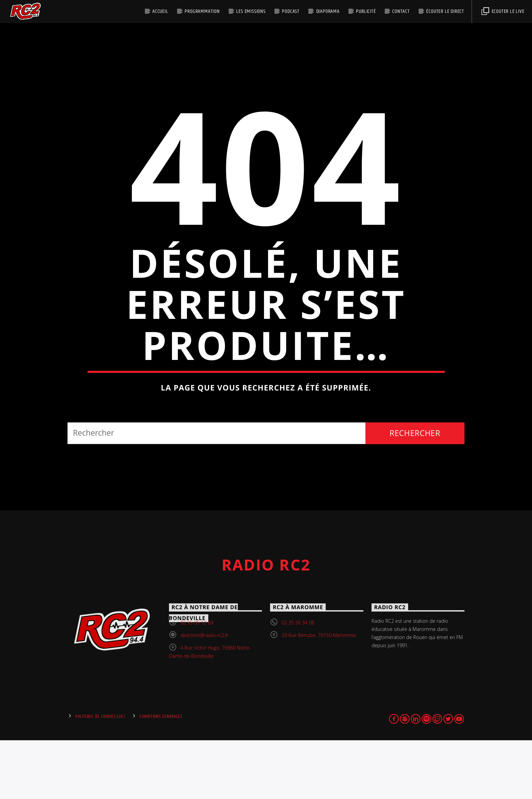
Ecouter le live (503, 11)
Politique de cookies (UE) (100, 775)
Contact (401, 11)
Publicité (366, 11)
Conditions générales (161, 775)
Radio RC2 (266, 623)
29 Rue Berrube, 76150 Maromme (319, 694)
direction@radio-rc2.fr (204, 694)
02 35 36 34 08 (298, 681)
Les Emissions (251, 11)
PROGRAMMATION (202, 11)
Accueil (160, 11)
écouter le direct (445, 11)
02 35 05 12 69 (197, 681)
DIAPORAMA (328, 11)
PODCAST (291, 11)
